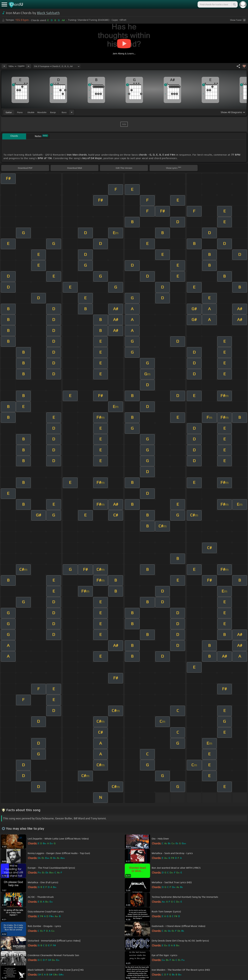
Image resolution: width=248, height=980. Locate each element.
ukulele (31, 112)
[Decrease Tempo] (4, 66)
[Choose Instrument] (72, 112)
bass (64, 112)
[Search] (234, 4)
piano (20, 112)
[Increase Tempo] (28, 66)
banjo (53, 112)
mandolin (42, 112)
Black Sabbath (48, 13)
